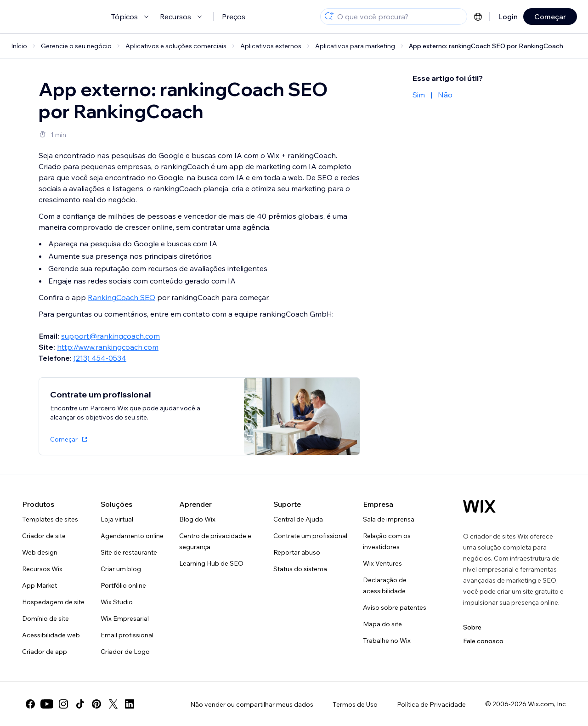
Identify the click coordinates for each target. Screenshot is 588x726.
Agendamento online (132, 536)
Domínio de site (45, 618)
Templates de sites (50, 519)
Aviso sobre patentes (395, 607)
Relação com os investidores (387, 541)
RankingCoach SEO (122, 297)
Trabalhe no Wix (387, 641)
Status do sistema (300, 569)
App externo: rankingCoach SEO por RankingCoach (486, 46)
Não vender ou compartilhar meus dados (252, 704)
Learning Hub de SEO (211, 563)
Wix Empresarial (125, 618)
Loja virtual (117, 519)
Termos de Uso (355, 704)
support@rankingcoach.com (110, 336)
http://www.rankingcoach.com (108, 347)
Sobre (472, 627)
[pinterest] (96, 704)
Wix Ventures (382, 563)
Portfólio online (123, 585)
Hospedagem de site (53, 602)
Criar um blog (121, 569)
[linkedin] (130, 704)
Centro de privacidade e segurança (215, 541)
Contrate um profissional (310, 536)
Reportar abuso (297, 552)
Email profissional (127, 635)
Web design (40, 552)
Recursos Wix (42, 569)
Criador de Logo (125, 652)
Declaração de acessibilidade (385, 585)
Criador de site (44, 536)
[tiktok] (80, 704)
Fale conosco (483, 641)
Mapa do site (382, 624)
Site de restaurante (129, 552)
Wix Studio (117, 602)
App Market (40, 585)
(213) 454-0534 (100, 358)
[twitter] (113, 704)
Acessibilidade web (51, 635)
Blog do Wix (197, 519)
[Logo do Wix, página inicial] (479, 506)
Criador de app (45, 652)
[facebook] (30, 704)
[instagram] (63, 704)
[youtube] (47, 704)
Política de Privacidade (431, 704)
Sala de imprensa (389, 519)
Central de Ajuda (298, 519)
